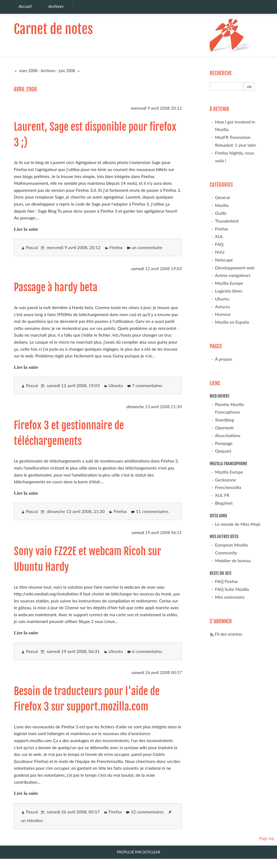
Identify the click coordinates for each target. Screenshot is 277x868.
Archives (48, 71)
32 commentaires (147, 812)
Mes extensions (230, 597)
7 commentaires (147, 385)
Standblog (225, 420)
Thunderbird (227, 221)
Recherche (221, 73)
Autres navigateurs (233, 275)
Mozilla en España (232, 322)
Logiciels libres (229, 291)
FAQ (219, 244)
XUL (219, 236)
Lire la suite (26, 229)
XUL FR (222, 495)
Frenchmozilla (228, 487)
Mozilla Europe (229, 283)
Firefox (116, 247)
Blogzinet (224, 503)
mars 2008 (28, 71)
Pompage (224, 443)
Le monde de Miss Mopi (238, 524)
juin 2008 (67, 71)
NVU (220, 252)
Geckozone (226, 480)
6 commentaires (147, 651)
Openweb (224, 428)
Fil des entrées (228, 634)
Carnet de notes (53, 29)
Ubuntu (116, 385)
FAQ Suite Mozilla (232, 589)
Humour (223, 314)
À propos (224, 359)
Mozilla (222, 205)
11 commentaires (152, 511)
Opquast (223, 451)
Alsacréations (228, 435)
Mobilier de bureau (233, 560)
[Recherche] (226, 86)
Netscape (224, 260)
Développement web (235, 268)
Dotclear (151, 852)
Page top (267, 838)
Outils (221, 213)
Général (222, 197)
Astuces (222, 306)
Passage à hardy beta (56, 287)
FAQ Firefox (226, 581)
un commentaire (147, 247)
